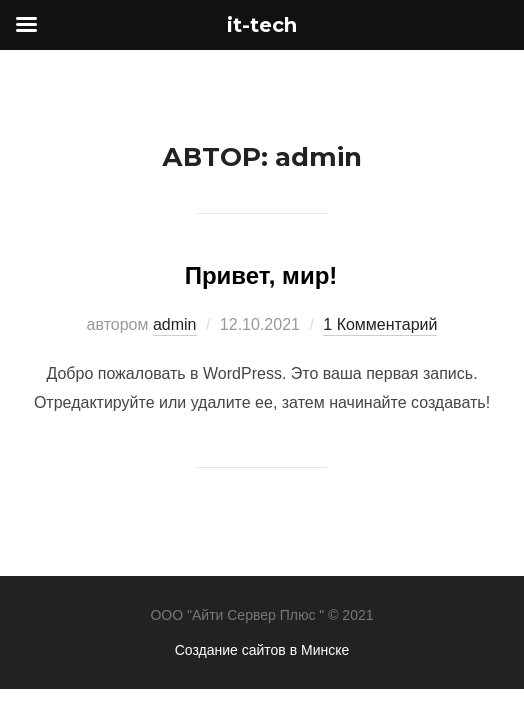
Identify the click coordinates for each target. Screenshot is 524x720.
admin (175, 324)
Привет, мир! (261, 275)
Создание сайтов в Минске (262, 650)
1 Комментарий (380, 324)
